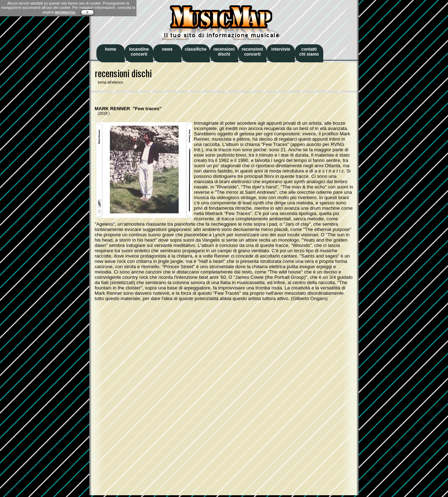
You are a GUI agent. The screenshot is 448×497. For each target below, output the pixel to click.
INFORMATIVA (65, 12)
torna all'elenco (109, 82)
